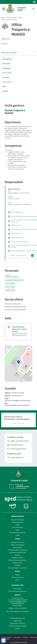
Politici (18, 530)
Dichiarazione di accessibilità (18, 626)
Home (3, 18)
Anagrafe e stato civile (18, 542)
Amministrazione (12, 18)
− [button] (7, 351)
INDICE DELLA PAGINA (10, 53)
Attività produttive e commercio (18, 550)
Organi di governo (18, 522)
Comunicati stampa (18, 577)
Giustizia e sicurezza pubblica (18, 560)
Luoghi (18, 535)
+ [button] (7, 348)
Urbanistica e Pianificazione (18, 552)
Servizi (18, 539)
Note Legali (17, 637)
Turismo (18, 555)
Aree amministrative (18, 520)
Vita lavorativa (18, 547)
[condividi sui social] (6, 39)
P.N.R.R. (18, 628)
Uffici (20, 18)
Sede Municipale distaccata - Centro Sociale (19, 329)
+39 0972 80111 (18, 605)
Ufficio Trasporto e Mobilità (9, 20)
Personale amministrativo (18, 533)
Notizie (18, 575)
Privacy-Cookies (7, 637)
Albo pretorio (18, 589)
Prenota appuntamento (18, 618)
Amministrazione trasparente (18, 591)
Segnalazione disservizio (18, 623)
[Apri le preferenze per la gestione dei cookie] (3, 641)
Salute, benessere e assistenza (18, 568)
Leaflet (20, 381)
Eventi (18, 580)
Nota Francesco (14, 189)
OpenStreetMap (28, 381)
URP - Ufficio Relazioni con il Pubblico (18, 611)
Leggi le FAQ (18, 621)
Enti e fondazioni (18, 527)
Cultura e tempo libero (18, 545)
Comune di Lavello (21, 9)
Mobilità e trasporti (18, 558)
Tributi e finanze (18, 563)
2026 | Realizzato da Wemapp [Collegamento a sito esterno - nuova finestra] (18, 642)
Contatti (18, 595)
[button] (34, 2)
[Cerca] (34, 9)
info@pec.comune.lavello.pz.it (18, 608)
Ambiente (18, 565)
